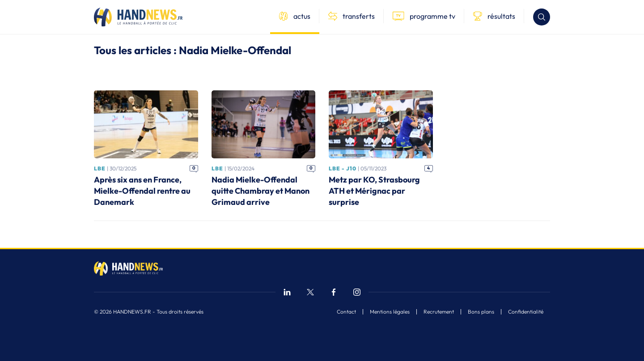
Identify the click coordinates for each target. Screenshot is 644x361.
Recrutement (439, 312)
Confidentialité (526, 312)
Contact (346, 312)
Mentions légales (390, 312)
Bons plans (481, 312)
